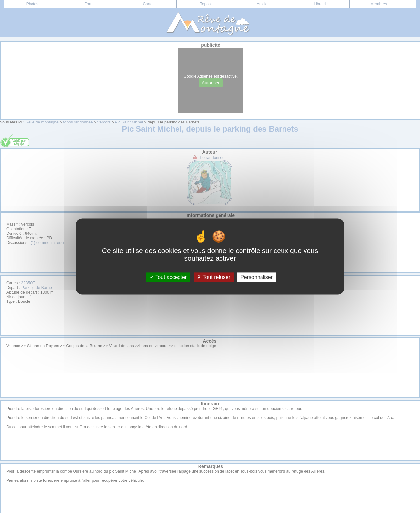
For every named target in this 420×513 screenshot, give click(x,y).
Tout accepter (168, 277)
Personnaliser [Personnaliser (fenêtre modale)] (257, 277)
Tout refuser (214, 277)
